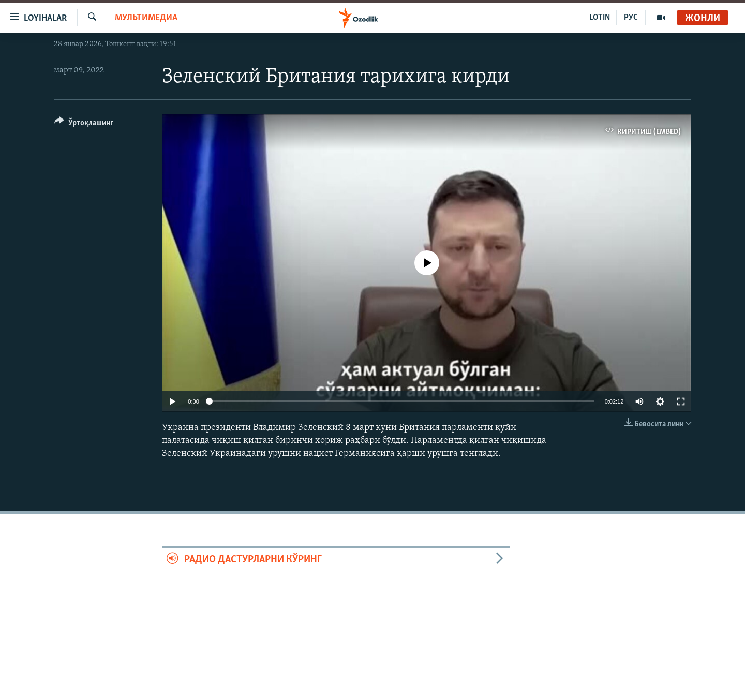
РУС (631, 18)
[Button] (84, 124)
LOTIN (600, 18)
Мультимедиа (146, 18)
